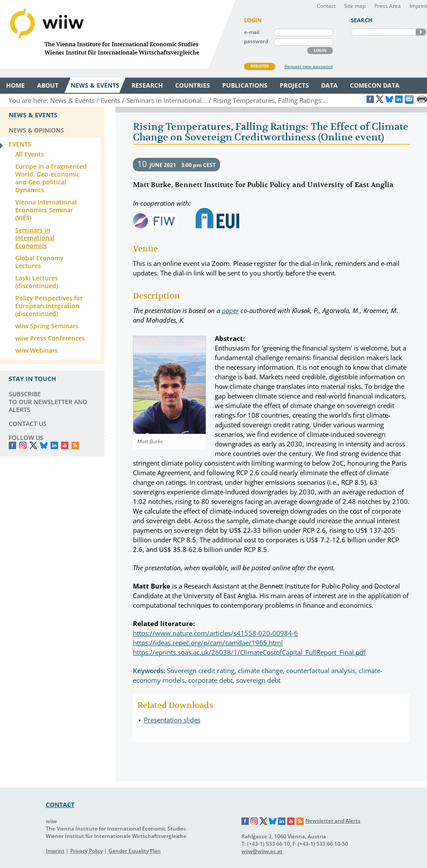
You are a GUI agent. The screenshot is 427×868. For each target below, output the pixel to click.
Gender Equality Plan (135, 851)
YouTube (65, 445)
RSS (75, 445)
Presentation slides (172, 720)
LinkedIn (54, 445)
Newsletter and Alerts (333, 821)
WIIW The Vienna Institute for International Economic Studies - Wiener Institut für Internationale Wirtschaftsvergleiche (118, 34)
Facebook (12, 445)
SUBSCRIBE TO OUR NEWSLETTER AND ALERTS (48, 402)
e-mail (252, 32)
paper (230, 310)
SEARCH (421, 32)
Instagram (254, 821)
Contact (326, 6)
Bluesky (44, 445)
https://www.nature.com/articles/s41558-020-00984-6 (215, 633)
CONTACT (60, 805)
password (256, 41)
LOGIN (320, 50)
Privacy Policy (86, 851)
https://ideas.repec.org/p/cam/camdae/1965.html (208, 643)
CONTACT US (28, 424)
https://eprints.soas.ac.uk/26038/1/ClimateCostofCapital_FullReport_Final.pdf (249, 652)
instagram (23, 445)
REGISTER (260, 66)
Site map (355, 6)
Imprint (418, 6)
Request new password (309, 66)
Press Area (388, 6)
